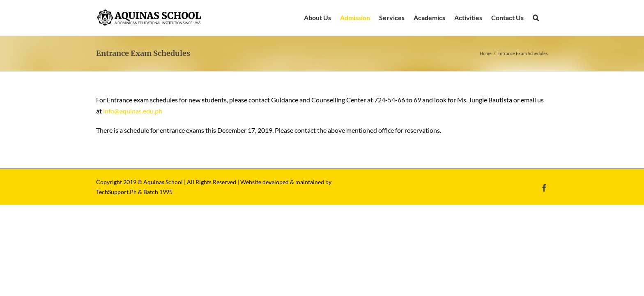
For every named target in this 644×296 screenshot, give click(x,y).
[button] (545, 18)
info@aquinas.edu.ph (133, 111)
